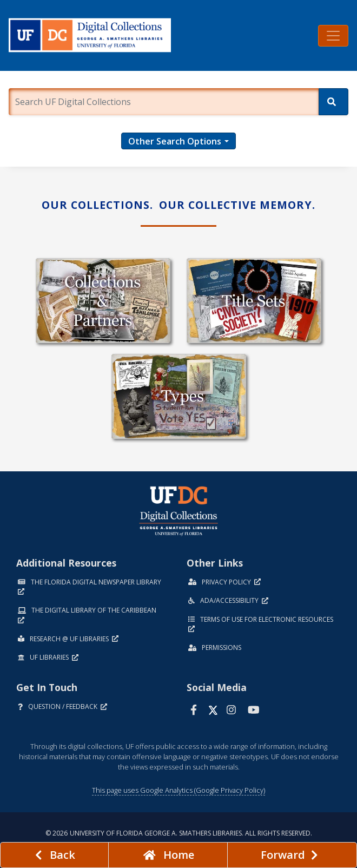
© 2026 (179, 833)
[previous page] (54, 855)
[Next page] (292, 855)
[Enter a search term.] (164, 102)
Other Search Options (175, 141)
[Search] (333, 102)
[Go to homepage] (168, 855)
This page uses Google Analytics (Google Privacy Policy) (178, 790)
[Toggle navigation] (333, 36)
